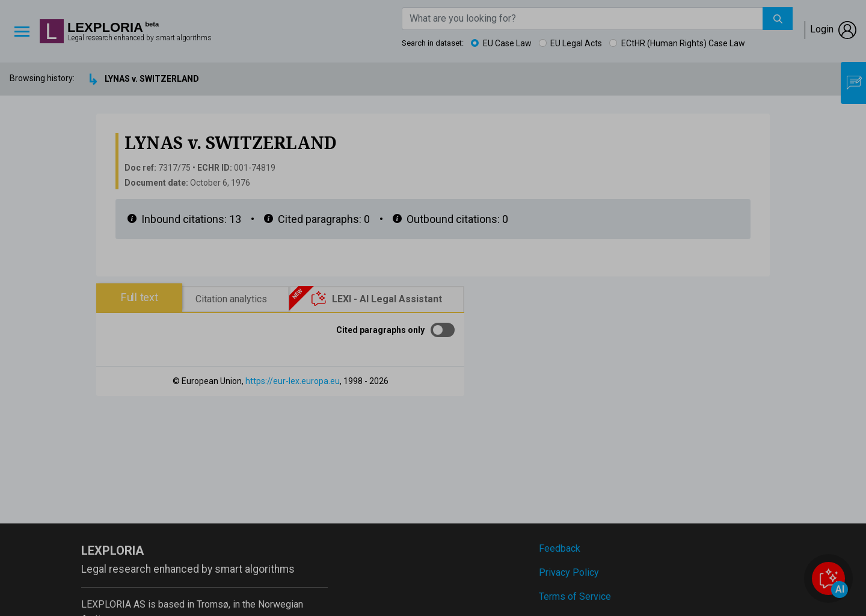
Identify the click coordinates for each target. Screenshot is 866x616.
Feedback (560, 548)
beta (152, 24)
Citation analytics (231, 299)
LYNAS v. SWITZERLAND (152, 79)
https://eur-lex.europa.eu (293, 381)
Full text (140, 297)
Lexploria (105, 28)
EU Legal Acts (576, 43)
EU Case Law (507, 43)
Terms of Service (575, 596)
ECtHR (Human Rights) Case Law (683, 43)
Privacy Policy (569, 572)
